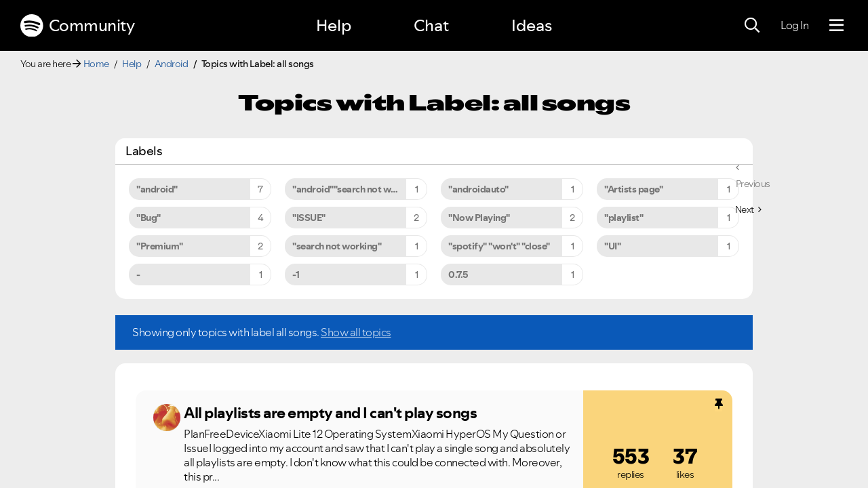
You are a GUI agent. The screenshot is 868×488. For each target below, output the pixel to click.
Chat (431, 25)
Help (334, 25)
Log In (794, 25)
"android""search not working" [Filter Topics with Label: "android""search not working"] (357, 189)
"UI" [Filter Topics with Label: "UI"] (612, 246)
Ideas (532, 25)
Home (96, 64)
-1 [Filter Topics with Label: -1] (296, 274)
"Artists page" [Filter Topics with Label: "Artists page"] (633, 189)
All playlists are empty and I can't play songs (330, 413)
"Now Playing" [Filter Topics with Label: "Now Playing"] (479, 218)
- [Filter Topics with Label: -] (138, 274)
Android (172, 64)
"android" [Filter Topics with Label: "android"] (157, 189)
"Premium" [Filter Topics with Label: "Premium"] (160, 246)
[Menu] (836, 26)
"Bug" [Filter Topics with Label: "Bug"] (149, 218)
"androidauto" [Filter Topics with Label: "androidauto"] (478, 189)
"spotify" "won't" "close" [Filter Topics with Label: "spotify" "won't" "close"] (499, 246)
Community (77, 26)
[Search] (752, 26)
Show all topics (356, 332)
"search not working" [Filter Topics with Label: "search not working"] (337, 246)
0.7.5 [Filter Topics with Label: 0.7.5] (458, 274)
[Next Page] (748, 209)
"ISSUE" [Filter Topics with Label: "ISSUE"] (309, 218)
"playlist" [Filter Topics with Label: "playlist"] (624, 218)
